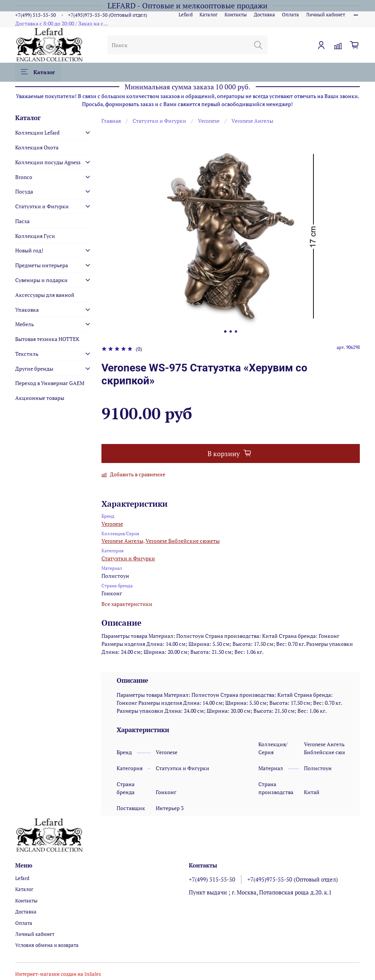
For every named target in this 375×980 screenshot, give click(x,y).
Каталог (209, 15)
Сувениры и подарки (41, 280)
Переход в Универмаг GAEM (50, 383)
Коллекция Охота (37, 147)
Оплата (290, 15)
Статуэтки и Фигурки (159, 121)
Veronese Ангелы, (123, 541)
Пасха (22, 221)
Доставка (264, 15)
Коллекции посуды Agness (48, 162)
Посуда (24, 191)
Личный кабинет (325, 15)
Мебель (25, 324)
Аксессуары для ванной (45, 295)
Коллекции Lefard (37, 132)
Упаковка (27, 310)
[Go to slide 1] (225, 331)
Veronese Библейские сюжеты (183, 541)
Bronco (24, 177)
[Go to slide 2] (231, 331)
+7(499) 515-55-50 (36, 15)
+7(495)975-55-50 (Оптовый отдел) (108, 15)
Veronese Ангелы (252, 121)
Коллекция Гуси (35, 236)
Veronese (209, 121)
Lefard (186, 15)
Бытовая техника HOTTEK (47, 339)
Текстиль (27, 354)
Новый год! (29, 250)
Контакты (236, 15)
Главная (111, 121)
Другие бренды (34, 369)
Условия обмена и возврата (47, 945)
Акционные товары (40, 398)
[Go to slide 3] (236, 331)
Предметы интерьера (42, 265)
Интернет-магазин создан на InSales (58, 974)
